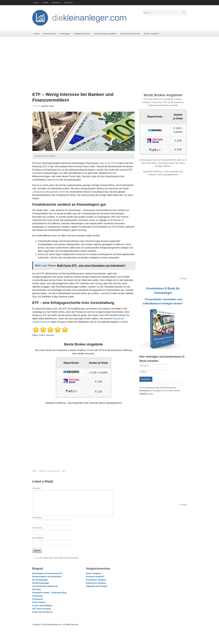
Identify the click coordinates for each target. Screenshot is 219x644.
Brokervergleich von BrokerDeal (47, 577)
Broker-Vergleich (151, 34)
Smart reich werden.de (42, 612)
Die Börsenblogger (41, 583)
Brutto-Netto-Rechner (130, 34)
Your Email (37, 528)
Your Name (37, 518)
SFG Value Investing (41, 609)
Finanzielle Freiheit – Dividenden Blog (49, 593)
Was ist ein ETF (108, 163)
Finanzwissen (50, 34)
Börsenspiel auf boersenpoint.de (47, 573)
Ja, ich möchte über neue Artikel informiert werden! (56, 558)
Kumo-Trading (39, 602)
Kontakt (45, 3)
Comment (36, 488)
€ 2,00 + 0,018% (99, 373)
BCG (35, 471)
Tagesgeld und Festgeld (97, 586)
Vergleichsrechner (82, 34)
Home (37, 34)
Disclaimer (56, 3)
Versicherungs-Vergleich (105, 34)
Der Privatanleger (40, 580)
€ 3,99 (98, 382)
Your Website (38, 538)
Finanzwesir (38, 599)
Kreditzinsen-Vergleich (96, 583)
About (36, 3)
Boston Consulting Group (50, 471)
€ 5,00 (98, 392)
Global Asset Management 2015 (49, 192)
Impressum (68, 3)
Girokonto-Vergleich (95, 577)
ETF (65, 471)
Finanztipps (65, 34)
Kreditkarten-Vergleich (96, 580)
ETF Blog (36, 590)
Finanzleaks (38, 596)
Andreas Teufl (48, 106)
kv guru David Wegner (42, 606)
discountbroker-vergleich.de (45, 586)
